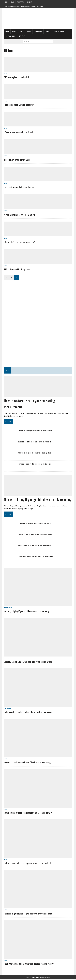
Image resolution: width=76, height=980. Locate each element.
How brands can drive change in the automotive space (35, 464)
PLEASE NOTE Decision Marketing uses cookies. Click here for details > (25, 6)
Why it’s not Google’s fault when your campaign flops (34, 453)
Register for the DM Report (25, 2)
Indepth (48, 31)
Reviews (28, 31)
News (14, 31)
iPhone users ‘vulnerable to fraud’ (18, 132)
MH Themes (47, 978)
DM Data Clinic (10, 36)
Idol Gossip (38, 31)
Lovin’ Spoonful (59, 31)
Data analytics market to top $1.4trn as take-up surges (35, 534)
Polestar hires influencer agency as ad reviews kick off (28, 864)
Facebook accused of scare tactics (19, 187)
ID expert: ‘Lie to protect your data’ (19, 242)
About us (22, 36)
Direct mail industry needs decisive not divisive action (35, 431)
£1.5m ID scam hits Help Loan (17, 269)
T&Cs (13, 2)
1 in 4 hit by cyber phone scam (17, 160)
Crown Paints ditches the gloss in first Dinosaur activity (35, 556)
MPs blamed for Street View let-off (19, 214)
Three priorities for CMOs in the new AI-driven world (35, 442)
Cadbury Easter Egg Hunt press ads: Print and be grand (35, 523)
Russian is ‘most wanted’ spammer (19, 105)
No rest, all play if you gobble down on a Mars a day (37, 499)
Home (7, 2)
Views (21, 31)
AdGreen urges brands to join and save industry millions (28, 914)
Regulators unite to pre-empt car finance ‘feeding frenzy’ (29, 965)
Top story (7, 709)
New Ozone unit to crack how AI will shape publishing (34, 545)
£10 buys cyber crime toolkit (16, 77)
